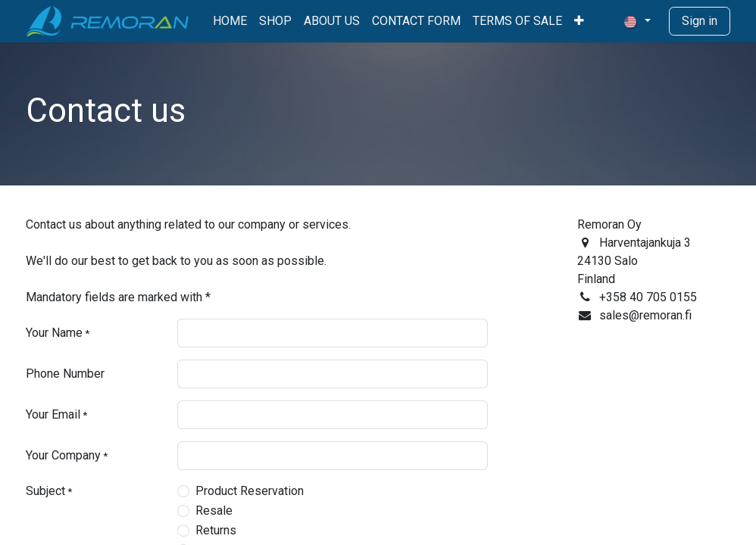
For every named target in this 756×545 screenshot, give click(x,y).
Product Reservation (250, 491)
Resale (214, 511)
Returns (216, 530)
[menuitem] (230, 21)
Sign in (700, 21)
